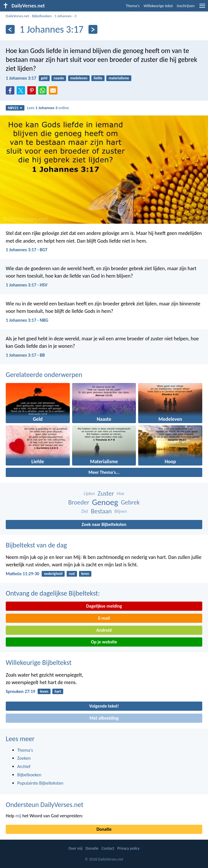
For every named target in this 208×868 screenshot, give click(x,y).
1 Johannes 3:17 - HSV (27, 285)
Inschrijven (186, 6)
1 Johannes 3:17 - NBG (27, 320)
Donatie (104, 829)
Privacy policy (129, 848)
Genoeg (105, 502)
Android (104, 630)
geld (44, 78)
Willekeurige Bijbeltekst (39, 662)
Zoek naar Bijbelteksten (104, 524)
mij (18, 816)
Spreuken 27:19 (21, 691)
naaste (59, 78)
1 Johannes (63, 16)
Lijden (89, 493)
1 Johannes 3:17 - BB (25, 355)
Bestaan (101, 511)
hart (58, 691)
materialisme (119, 78)
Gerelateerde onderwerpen (44, 375)
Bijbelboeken (42, 16)
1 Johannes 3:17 (21, 78)
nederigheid (53, 574)
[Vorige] (10, 29)
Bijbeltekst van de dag (36, 545)
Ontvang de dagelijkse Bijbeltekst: (53, 593)
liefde (98, 78)
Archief (24, 766)
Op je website (104, 642)
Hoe (120, 493)
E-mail (104, 618)
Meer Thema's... (104, 472)
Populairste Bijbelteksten (40, 783)
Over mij (75, 848)
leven (44, 691)
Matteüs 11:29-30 (23, 574)
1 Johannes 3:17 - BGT (27, 250)
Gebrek (130, 502)
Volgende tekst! (104, 706)
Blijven (121, 511)
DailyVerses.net (17, 16)
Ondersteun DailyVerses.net (45, 805)
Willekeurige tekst (158, 6)
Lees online (48, 108)
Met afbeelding (104, 718)
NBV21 (15, 108)
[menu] (202, 8)
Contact (108, 848)
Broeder (79, 502)
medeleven (79, 78)
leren (85, 574)
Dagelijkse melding (104, 606)
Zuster (106, 493)
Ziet (84, 511)
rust (72, 574)
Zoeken (24, 758)
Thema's (133, 6)
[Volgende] (93, 29)
